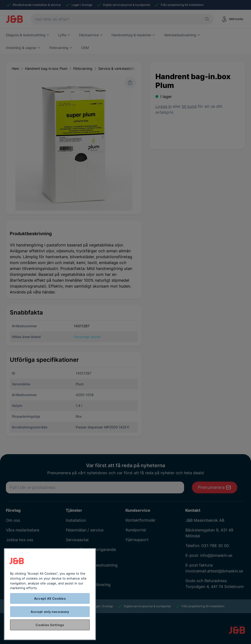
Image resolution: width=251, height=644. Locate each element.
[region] (50, 594)
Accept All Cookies (50, 598)
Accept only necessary (50, 612)
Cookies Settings (50, 625)
